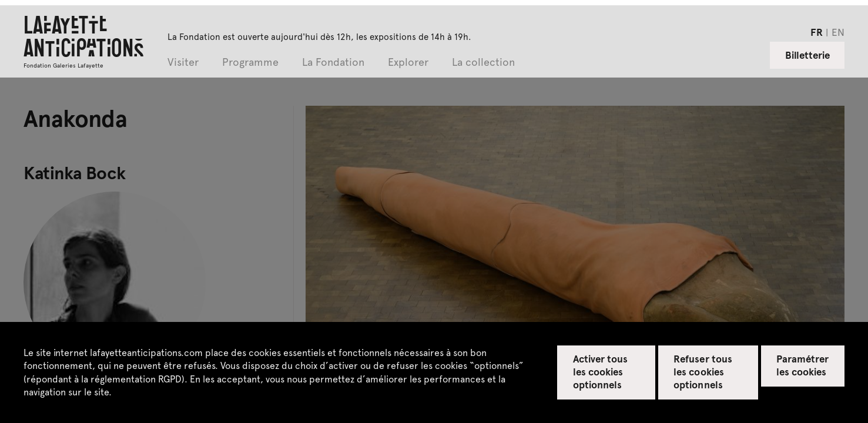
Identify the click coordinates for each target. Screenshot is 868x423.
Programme (250, 63)
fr (817, 32)
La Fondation (333, 63)
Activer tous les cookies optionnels (600, 371)
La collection (483, 63)
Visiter (183, 63)
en (838, 32)
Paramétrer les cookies (802, 365)
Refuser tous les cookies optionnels (703, 371)
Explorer (408, 63)
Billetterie (807, 55)
